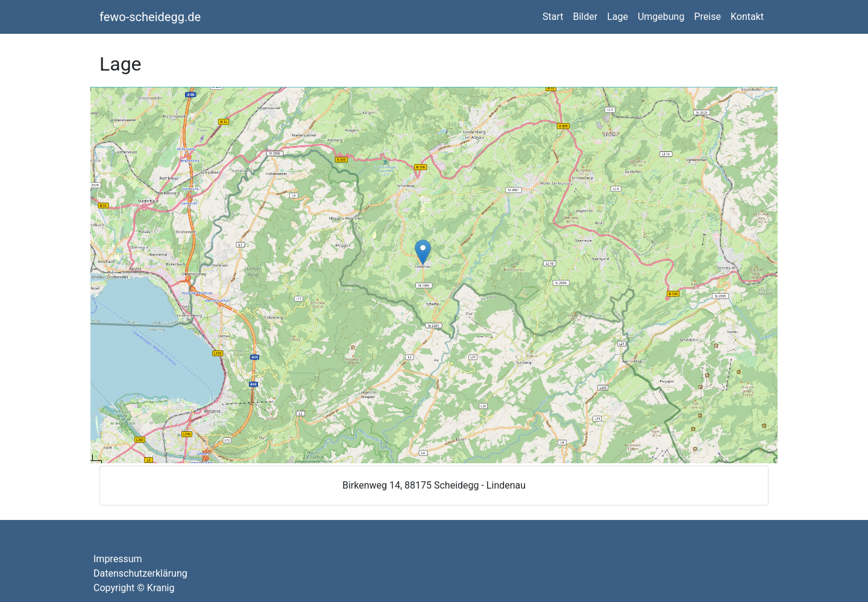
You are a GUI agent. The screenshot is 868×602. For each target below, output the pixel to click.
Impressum (118, 559)
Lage (618, 17)
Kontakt (747, 17)
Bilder (585, 17)
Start (553, 17)
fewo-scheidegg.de (150, 17)
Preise (707, 17)
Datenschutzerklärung (140, 573)
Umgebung (661, 17)
